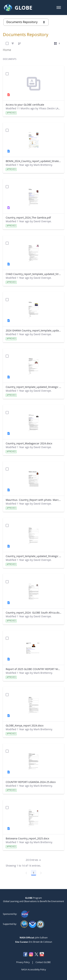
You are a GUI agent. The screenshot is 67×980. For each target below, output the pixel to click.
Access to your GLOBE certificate (25, 105)
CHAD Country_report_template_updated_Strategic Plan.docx (33, 274)
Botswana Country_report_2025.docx (27, 838)
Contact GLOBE (43, 962)
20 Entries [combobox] (34, 860)
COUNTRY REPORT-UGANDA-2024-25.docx (31, 782)
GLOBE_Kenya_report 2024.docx (25, 725)
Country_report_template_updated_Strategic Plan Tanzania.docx (33, 387)
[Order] (19, 43)
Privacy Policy (23, 962)
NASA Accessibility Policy (34, 969)
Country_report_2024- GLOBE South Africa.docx (33, 613)
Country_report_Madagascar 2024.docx (29, 443)
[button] (59, 8)
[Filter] (13, 43)
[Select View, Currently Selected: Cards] (57, 43)
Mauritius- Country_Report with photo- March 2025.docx (33, 500)
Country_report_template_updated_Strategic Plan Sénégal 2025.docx (33, 556)
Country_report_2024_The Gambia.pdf (28, 218)
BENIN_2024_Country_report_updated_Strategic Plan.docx (33, 161)
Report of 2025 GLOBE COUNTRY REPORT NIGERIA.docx (33, 669)
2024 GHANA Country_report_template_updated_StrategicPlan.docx (33, 330)
